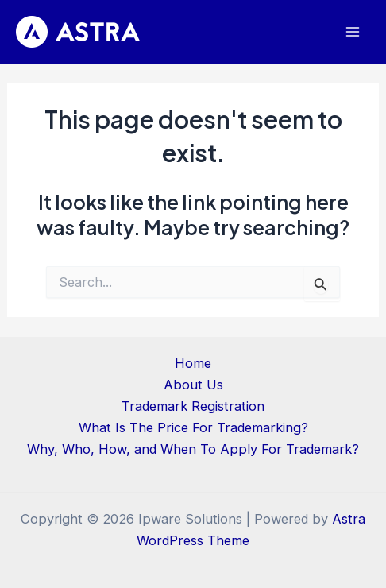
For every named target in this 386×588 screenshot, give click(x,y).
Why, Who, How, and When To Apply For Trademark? (193, 449)
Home (193, 363)
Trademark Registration (193, 406)
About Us (193, 385)
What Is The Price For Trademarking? (193, 427)
